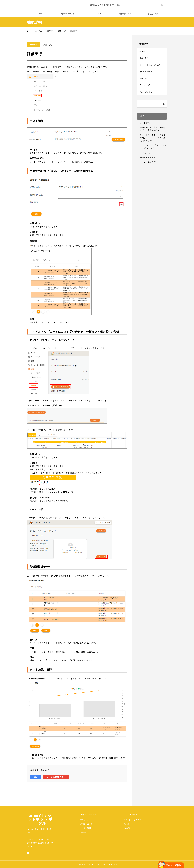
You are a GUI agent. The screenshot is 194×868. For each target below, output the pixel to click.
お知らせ (84, 832)
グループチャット (147, 97)
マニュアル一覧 (131, 815)
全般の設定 (144, 82)
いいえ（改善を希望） (56, 777)
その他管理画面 (146, 74)
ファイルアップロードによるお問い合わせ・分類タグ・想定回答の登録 (153, 144)
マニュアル (97, 14)
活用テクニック (125, 14)
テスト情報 (145, 128)
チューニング (145, 52)
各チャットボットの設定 (150, 67)
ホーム (41, 14)
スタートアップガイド (69, 14)
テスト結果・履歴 (148, 168)
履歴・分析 (48, 45)
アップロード (148, 159)
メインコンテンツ (88, 815)
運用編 (126, 824)
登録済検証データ (148, 163)
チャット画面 (145, 90)
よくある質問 (153, 14)
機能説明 (34, 45)
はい (36, 777)
